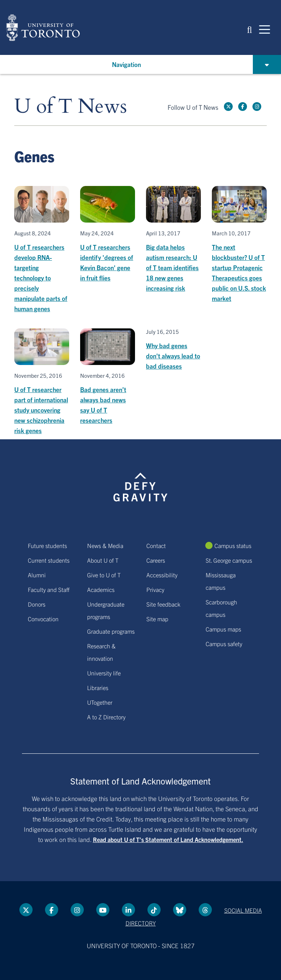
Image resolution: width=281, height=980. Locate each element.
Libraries (98, 688)
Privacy (155, 589)
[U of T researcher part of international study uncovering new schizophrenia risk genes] (42, 382)
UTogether (100, 702)
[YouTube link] (103, 910)
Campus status (233, 545)
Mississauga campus (221, 581)
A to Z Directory (106, 717)
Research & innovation (101, 652)
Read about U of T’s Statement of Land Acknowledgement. (168, 839)
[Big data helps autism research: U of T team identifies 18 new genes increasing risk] (173, 240)
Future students (47, 545)
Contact (156, 545)
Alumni (37, 575)
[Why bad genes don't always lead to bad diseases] (173, 350)
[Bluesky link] (180, 910)
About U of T (103, 560)
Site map (157, 619)
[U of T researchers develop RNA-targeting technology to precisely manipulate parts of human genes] (42, 250)
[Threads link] (205, 910)
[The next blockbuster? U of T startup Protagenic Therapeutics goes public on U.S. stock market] (239, 245)
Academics (101, 589)
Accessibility (162, 575)
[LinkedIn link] (128, 910)
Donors (37, 604)
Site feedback (163, 604)
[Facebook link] (243, 107)
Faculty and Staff (49, 589)
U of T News (71, 107)
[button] (250, 29)
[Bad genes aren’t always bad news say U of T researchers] (108, 377)
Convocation (43, 619)
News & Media (105, 545)
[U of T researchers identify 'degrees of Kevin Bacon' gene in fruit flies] (108, 234)
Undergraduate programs (106, 610)
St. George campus (229, 560)
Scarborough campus (221, 608)
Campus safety (224, 644)
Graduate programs (111, 631)
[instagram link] (257, 107)
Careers (156, 560)
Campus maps (223, 629)
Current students (49, 560)
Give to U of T (104, 575)
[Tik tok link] (154, 910)
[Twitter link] (228, 107)
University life (104, 673)
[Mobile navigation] (265, 29)
